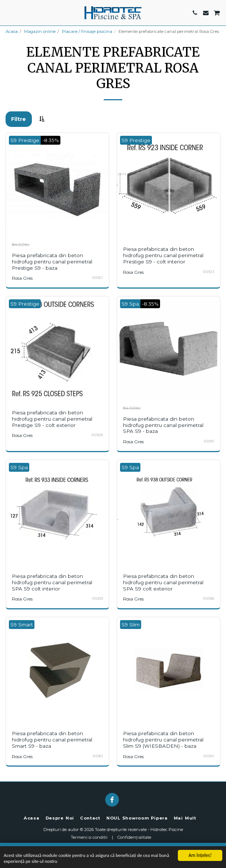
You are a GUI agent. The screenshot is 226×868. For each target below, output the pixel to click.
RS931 (209, 441)
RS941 (209, 756)
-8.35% (51, 140)
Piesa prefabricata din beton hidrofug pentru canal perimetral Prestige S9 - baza (52, 262)
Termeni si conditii (89, 837)
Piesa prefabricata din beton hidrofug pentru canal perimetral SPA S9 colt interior (52, 582)
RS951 (98, 756)
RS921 (98, 278)
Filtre (19, 119)
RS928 (97, 435)
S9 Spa (130, 304)
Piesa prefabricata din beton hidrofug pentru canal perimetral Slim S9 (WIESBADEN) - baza (163, 740)
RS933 (98, 598)
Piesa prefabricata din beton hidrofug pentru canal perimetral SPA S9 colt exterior (163, 582)
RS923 (209, 272)
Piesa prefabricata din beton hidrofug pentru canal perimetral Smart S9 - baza (52, 740)
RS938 (209, 598)
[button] (8, 13)
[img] (57, 184)
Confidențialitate (134, 837)
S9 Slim (131, 625)
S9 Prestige (25, 140)
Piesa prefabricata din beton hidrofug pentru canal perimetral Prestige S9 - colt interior (163, 255)
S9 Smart (22, 625)
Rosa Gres (22, 278)
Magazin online (40, 31)
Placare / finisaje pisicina (87, 31)
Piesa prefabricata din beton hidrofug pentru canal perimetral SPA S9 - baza (163, 425)
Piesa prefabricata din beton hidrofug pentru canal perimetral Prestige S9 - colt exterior (52, 419)
